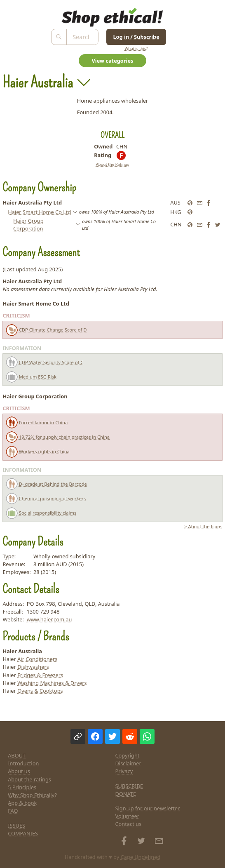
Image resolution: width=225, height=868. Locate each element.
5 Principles (22, 787)
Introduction (23, 763)
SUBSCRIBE (129, 786)
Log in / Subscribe (136, 37)
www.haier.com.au (49, 619)
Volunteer (128, 816)
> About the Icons (203, 526)
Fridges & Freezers (40, 675)
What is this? (136, 48)
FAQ (13, 811)
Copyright (128, 755)
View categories (113, 61)
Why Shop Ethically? (32, 795)
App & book (22, 803)
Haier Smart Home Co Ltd (39, 212)
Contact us (129, 824)
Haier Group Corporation (28, 225)
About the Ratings (113, 164)
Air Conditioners (37, 659)
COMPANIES (23, 833)
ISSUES (16, 826)
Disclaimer (128, 763)
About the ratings (29, 779)
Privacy (124, 771)
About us (19, 771)
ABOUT (17, 755)
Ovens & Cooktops (40, 691)
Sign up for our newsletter (148, 808)
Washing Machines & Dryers (52, 683)
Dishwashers (33, 667)
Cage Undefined (141, 857)
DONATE (126, 794)
